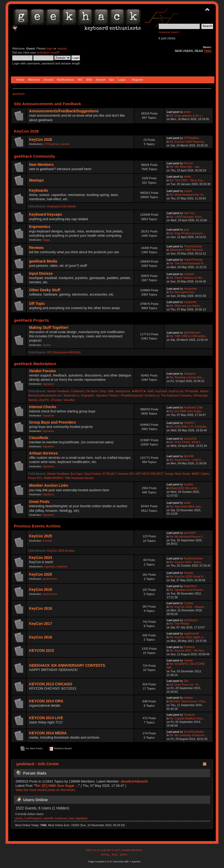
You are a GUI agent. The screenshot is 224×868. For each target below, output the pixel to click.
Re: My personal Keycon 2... (187, 537)
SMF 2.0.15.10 (95, 850)
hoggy (46, 240)
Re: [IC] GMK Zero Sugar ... (187, 411)
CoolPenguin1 (33, 818)
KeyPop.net (176, 391)
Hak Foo (189, 213)
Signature (48, 384)
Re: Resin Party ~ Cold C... (187, 460)
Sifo (186, 681)
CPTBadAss (51, 144)
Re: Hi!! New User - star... (186, 167)
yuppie (188, 191)
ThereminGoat (193, 246)
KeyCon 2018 (40, 609)
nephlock (62, 566)
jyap (186, 230)
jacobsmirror (50, 579)
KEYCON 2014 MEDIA (48, 733)
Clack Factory (92, 474)
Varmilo (33, 400)
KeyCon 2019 (40, 590)
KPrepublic (192, 391)
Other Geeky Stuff (45, 290)
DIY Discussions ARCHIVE (64, 352)
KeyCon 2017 (40, 624)
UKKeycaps (200, 395)
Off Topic (37, 304)
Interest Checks (43, 407)
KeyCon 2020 (40, 574)
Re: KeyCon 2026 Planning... (188, 142)
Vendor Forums (42, 371)
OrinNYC (189, 423)
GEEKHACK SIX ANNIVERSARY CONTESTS (67, 666)
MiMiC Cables (201, 474)
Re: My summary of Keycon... (188, 735)
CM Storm (92, 391)
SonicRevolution (194, 732)
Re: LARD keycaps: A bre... (187, 217)
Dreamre (189, 715)
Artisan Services (43, 453)
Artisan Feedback (58, 474)
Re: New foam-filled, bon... (186, 506)
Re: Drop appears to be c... (187, 116)
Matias (204, 391)
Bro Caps (76, 474)
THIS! (208, 51)
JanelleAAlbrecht (134, 781)
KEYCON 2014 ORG (46, 701)
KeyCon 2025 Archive (61, 551)
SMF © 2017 (113, 850)
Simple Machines (132, 850)
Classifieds (39, 438)
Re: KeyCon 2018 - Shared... (188, 607)
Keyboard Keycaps (46, 214)
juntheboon (191, 620)
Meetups (36, 180)
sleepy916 (190, 439)
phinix (19, 818)
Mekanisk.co (72, 395)
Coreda (188, 603)
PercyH (188, 163)
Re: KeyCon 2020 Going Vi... (188, 576)
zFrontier (56, 400)
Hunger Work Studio (178, 474)
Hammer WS (126, 474)
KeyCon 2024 (40, 558)
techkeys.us (152, 395)
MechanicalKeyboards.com (45, 395)
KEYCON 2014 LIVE (46, 718)
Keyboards (38, 191)
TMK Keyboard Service (79, 478)
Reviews (36, 248)
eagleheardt (191, 633)
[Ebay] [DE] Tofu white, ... (186, 488)
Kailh (150, 391)
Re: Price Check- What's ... (187, 442)
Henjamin (190, 374)
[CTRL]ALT (109, 474)
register (62, 48)
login (50, 48)
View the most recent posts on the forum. (46, 790)
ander (187, 112)
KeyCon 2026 (40, 140)
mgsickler (50, 566)
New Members (41, 165)
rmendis (65, 144)
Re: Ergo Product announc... (188, 233)
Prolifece (189, 647)
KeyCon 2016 (40, 637)
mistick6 (189, 274)
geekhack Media (43, 261)
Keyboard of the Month (61, 206)
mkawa (188, 660)
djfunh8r (189, 456)
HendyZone (123, 391)
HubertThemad (193, 260)
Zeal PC (44, 400)
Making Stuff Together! (49, 328)
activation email (47, 52)
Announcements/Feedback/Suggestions (64, 111)
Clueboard (77, 391)
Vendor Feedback (58, 391)
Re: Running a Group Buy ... (187, 377)
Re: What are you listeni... (186, 306)
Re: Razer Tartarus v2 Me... (187, 278)
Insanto (188, 484)
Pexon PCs (35, 478)
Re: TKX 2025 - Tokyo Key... (187, 180)
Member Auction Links (49, 486)
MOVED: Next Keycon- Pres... (189, 701)
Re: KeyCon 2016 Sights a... (188, 637)
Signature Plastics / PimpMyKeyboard (119, 395)
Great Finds (39, 502)
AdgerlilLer (190, 586)
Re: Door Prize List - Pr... (185, 685)
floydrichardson (193, 558)
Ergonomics (40, 227)
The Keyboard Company (176, 395)
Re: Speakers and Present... (187, 590)
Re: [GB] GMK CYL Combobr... (189, 427)
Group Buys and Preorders (52, 422)
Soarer (47, 345)
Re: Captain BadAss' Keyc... (187, 718)
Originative (87, 395)
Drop (103, 391)
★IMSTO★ (139, 391)
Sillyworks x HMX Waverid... (187, 250)
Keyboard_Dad (193, 407)
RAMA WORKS (53, 478)
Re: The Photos (179, 624)
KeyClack (161, 391)
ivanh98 (48, 818)
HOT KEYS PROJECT (149, 474)
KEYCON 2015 (41, 651)
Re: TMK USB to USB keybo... (189, 336)
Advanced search (169, 32)
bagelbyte (82, 818)
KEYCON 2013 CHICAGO (51, 684)
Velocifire (69, 400)
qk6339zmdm (192, 333)
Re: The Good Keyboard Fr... (188, 263)
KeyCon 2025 (40, 536)
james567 (190, 533)
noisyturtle (190, 289)
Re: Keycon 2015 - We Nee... (188, 650)
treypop (188, 573)
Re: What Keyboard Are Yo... (188, 195)
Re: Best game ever (182, 292)
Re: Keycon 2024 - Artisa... (186, 562)
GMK (111, 391)
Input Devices (41, 274)
